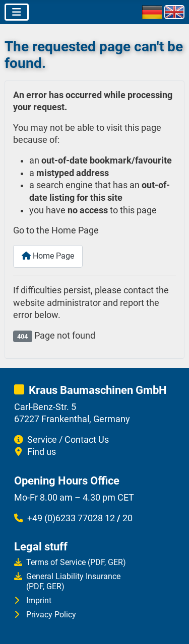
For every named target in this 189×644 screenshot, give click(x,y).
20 (128, 518)
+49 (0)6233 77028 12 (71, 518)
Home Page (48, 256)
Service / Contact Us (68, 440)
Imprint (39, 600)
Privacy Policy (51, 615)
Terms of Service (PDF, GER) (76, 562)
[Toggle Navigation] (17, 12)
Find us (42, 452)
